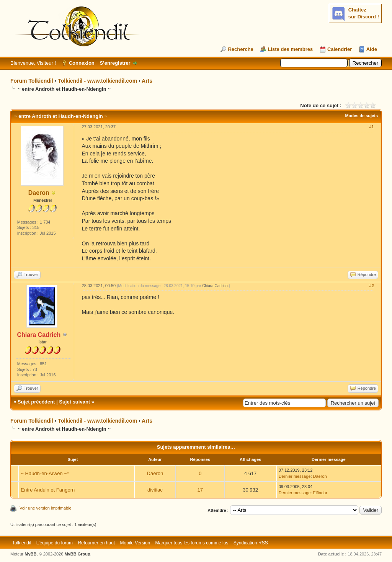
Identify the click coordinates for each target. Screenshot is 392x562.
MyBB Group (77, 554)
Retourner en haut (96, 543)
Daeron (39, 193)
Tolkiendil (22, 543)
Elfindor (320, 493)
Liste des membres (290, 49)
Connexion (82, 63)
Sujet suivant (74, 402)
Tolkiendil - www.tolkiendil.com (97, 81)
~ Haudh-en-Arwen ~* (45, 473)
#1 (371, 127)
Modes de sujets (361, 116)
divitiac (155, 490)
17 (200, 490)
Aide (372, 49)
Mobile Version (135, 543)
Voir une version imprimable (46, 508)
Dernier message (295, 476)
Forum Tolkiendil (32, 81)
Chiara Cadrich (215, 286)
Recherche (240, 49)
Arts (147, 81)
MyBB (30, 554)
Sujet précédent (36, 402)
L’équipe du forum (55, 543)
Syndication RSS (251, 543)
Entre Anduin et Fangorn (48, 490)
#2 (371, 286)
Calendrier (340, 49)
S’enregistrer (115, 63)
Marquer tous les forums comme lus (192, 543)
